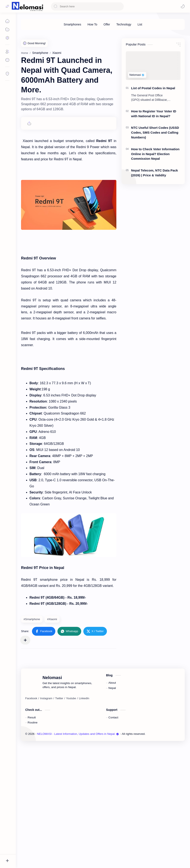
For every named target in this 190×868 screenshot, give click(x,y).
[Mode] (183, 6)
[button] (44, 754)
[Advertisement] (103, 64)
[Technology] (124, 24)
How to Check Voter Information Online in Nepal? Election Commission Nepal (155, 217)
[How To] (92, 24)
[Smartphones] (72, 24)
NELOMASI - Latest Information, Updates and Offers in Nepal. (78, 857)
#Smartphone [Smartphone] (32, 742)
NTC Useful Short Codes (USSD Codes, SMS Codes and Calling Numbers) (155, 196)
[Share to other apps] (25, 763)
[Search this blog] (87, 6)
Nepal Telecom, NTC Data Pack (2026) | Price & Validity (155, 236)
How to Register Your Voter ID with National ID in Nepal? (154, 177)
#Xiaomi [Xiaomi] (52, 742)
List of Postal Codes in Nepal (153, 151)
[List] (140, 24)
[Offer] (107, 24)
